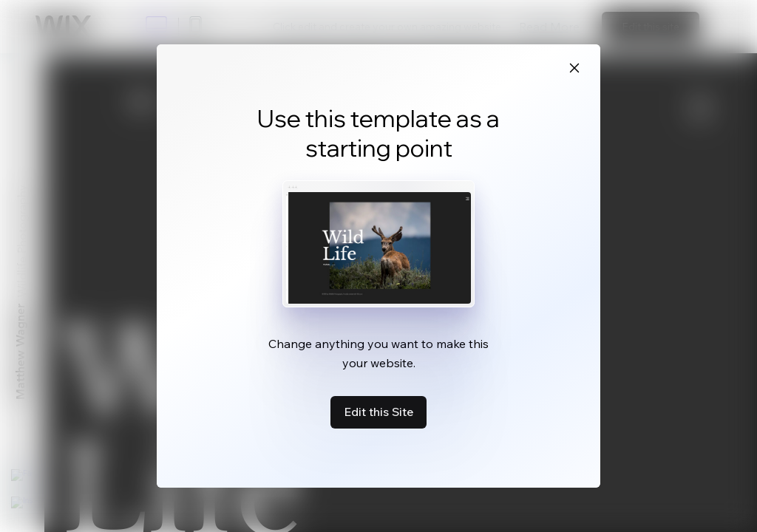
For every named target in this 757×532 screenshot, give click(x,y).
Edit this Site (378, 412)
